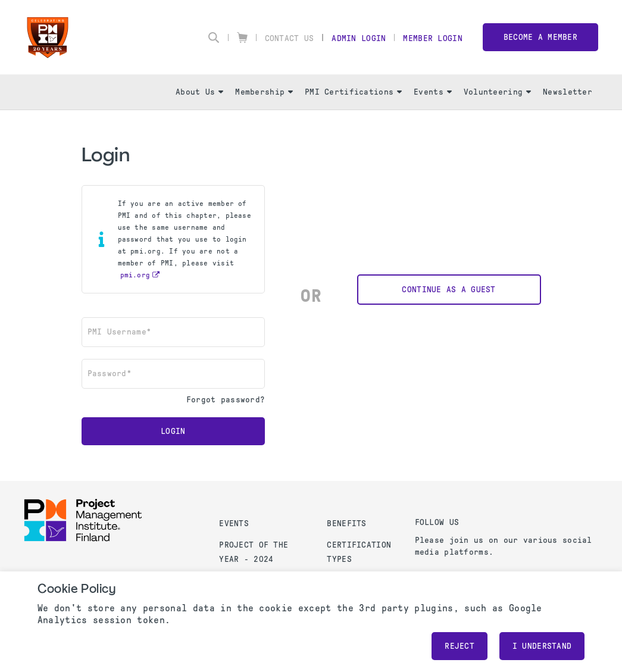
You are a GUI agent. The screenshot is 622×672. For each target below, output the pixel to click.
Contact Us (290, 38)
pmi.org (135, 275)
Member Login (432, 38)
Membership (264, 92)
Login (173, 431)
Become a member (540, 37)
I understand (542, 646)
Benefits (346, 523)
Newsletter (568, 92)
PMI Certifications (353, 92)
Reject (460, 646)
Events (433, 92)
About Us (199, 92)
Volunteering (497, 92)
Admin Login (359, 38)
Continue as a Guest (448, 290)
